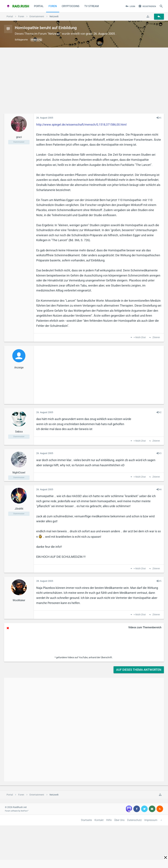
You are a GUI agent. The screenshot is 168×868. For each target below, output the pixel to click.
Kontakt (99, 820)
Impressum (151, 820)
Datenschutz (134, 820)
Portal (39, 6)
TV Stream (92, 6)
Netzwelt (54, 34)
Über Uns (119, 820)
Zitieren (156, 338)
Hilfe (109, 820)
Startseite (86, 820)
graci (89, 34)
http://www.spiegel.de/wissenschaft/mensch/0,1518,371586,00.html (81, 125)
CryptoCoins (71, 6)
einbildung (36, 40)
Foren (53, 6)
